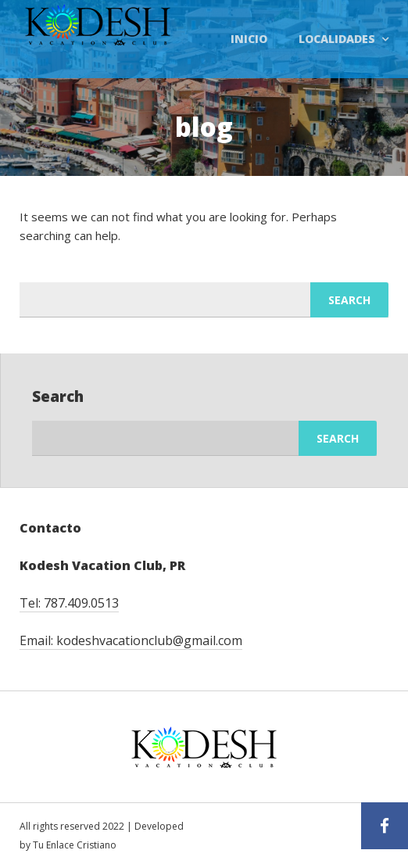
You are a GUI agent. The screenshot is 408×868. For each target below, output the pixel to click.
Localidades (337, 39)
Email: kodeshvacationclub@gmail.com (131, 640)
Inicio (249, 39)
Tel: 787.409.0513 (69, 603)
